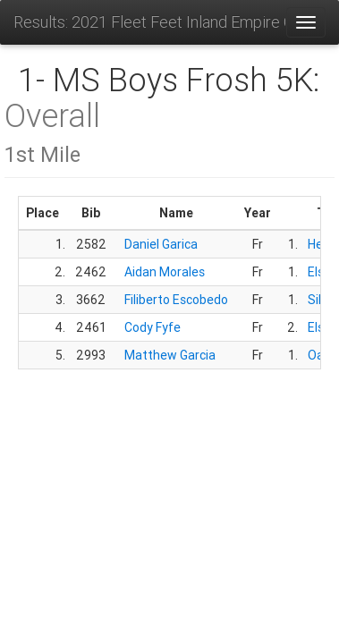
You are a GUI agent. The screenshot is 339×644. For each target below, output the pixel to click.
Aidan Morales (165, 272)
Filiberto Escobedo (176, 300)
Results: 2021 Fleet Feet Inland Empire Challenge (149, 22)
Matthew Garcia (170, 355)
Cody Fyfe (153, 327)
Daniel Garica (161, 244)
